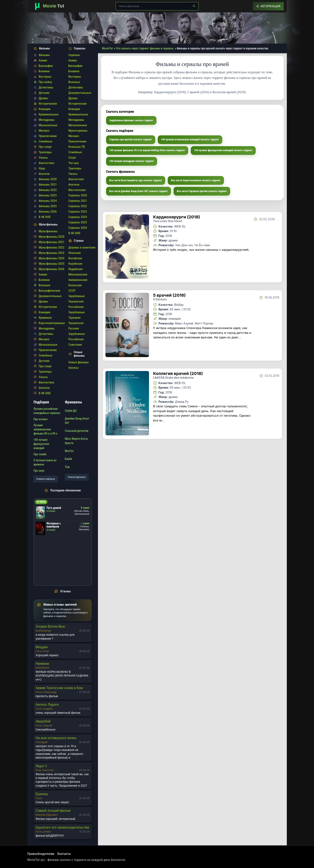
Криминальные (49, 114)
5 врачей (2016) (169, 295)
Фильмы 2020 (48, 179)
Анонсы (74, 368)
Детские (44, 93)
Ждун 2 (41, 766)
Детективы (46, 87)
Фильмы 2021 (48, 185)
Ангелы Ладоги (47, 705)
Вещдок (42, 647)
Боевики (44, 71)
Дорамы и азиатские (82, 247)
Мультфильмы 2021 (52, 242)
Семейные (46, 141)
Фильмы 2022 (48, 190)
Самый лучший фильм (53, 811)
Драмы (43, 98)
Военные (45, 285)
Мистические (77, 190)
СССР (72, 291)
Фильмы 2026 (48, 212)
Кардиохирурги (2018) (177, 217)
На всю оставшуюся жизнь (56, 738)
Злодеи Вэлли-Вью (50, 626)
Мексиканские (78, 274)
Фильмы (44, 55)
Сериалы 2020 (78, 195)
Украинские (76, 301)
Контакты (64, 854)
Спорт (72, 158)
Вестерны (45, 77)
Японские (75, 253)
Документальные (50, 296)
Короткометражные (52, 323)
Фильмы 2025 (48, 206)
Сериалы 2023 (78, 212)
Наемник (42, 664)
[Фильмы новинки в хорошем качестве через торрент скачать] (51, 6)
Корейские (75, 264)
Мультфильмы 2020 (52, 237)
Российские (76, 307)
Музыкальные (48, 125)
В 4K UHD (45, 217)
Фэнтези (44, 174)
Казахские (75, 285)
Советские (75, 345)
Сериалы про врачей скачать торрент (131, 139)
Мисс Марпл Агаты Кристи (76, 441)
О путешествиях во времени (45, 462)
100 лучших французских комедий (42, 444)
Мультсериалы (78, 131)
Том (67, 467)
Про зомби (40, 454)
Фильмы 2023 (48, 195)
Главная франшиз (77, 477)
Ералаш (42, 794)
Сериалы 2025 (78, 222)
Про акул (39, 471)
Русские (74, 328)
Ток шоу (74, 163)
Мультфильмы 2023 (52, 253)
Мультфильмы (48, 231)
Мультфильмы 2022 (52, 247)
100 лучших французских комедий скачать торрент (223, 150)
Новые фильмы (79, 362)
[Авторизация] (268, 6)
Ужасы (43, 158)
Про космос (41, 419)
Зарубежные (77, 296)
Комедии (45, 109)
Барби (69, 459)
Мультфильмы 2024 (52, 258)
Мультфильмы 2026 (52, 269)
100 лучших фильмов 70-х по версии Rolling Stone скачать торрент (147, 150)
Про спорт (45, 147)
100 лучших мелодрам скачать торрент (132, 161)
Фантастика (46, 163)
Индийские (76, 269)
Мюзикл (44, 131)
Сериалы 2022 (78, 206)
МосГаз (69, 451)
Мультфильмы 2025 (52, 264)
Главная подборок (46, 479)
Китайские (75, 258)
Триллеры (45, 152)
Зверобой (43, 721)
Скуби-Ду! (71, 411)
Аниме (43, 60)
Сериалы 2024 (78, 217)
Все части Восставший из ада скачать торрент (136, 180)
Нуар (42, 168)
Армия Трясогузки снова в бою (59, 688)
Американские (78, 280)
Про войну (45, 82)
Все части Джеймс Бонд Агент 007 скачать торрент (139, 191)
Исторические (48, 104)
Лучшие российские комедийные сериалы (47, 411)
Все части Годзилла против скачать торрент (202, 191)
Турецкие (75, 318)
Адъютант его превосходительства (62, 827)
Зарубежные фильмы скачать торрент (131, 120)
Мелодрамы (47, 120)
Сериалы (74, 55)
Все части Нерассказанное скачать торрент (196, 180)
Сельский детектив (77, 431)
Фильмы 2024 (48, 201)
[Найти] (194, 6)
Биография (46, 66)
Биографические (50, 291)
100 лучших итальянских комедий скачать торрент (190, 139)
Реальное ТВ (77, 147)
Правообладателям (41, 854)
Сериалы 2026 (78, 228)
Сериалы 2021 (78, 201)
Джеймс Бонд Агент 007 (77, 421)
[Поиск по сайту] (157, 6)
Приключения (48, 136)
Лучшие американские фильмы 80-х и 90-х (46, 429)
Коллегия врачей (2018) (178, 373)
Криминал (45, 318)
